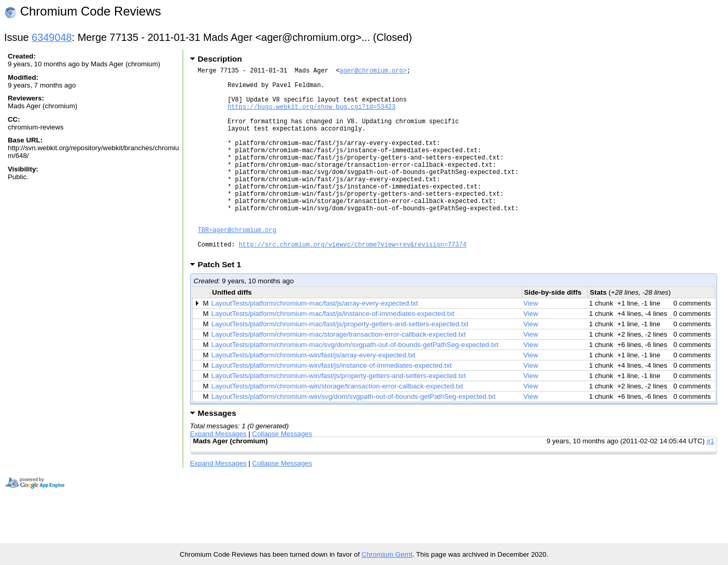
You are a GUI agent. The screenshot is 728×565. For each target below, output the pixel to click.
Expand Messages (218, 474)
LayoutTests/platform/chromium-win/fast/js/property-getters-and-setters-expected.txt (339, 416)
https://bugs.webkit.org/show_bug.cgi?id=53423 (311, 116)
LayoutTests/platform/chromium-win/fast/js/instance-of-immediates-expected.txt (332, 406)
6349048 (52, 37)
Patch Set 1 (223, 305)
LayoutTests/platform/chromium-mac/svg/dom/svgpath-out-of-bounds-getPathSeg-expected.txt (355, 385)
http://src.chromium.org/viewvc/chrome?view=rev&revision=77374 (353, 283)
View (531, 344)
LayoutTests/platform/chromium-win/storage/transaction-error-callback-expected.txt (337, 426)
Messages (217, 453)
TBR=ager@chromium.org (237, 265)
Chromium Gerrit (387, 554)
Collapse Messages (282, 474)
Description (220, 59)
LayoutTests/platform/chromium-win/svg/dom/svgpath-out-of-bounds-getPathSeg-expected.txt (354, 437)
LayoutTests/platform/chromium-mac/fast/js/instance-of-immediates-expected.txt (333, 354)
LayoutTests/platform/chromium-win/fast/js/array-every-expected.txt (313, 395)
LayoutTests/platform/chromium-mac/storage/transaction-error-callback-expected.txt (339, 375)
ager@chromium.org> (373, 72)
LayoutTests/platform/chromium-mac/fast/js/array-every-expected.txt (315, 344)
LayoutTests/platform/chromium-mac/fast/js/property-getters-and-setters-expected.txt (340, 364)
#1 (711, 481)
